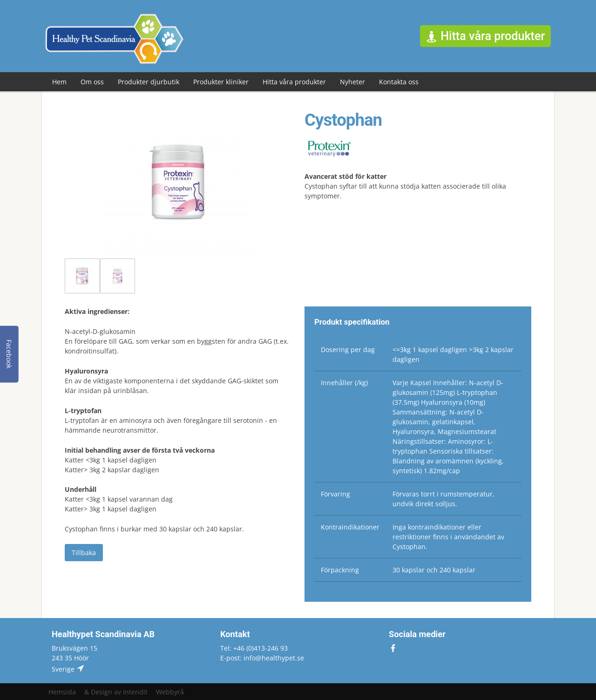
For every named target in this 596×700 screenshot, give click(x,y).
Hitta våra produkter (294, 82)
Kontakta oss (399, 82)
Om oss (92, 82)
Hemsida (62, 692)
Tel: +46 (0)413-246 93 (254, 648)
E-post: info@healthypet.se (262, 658)
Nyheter (352, 82)
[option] (178, 183)
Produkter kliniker (221, 82)
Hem (59, 82)
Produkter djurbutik (149, 82)
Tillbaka (84, 553)
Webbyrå (170, 692)
